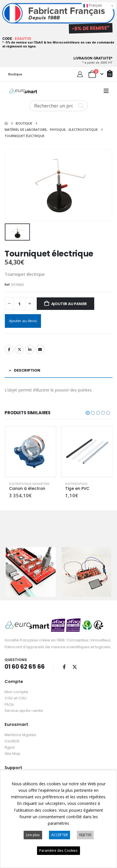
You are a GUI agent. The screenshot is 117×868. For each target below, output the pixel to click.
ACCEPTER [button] (59, 835)
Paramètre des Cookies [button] (58, 851)
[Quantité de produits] (19, 303)
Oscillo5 (12, 739)
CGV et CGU (16, 696)
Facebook (9, 349)
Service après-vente (24, 708)
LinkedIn (30, 349)
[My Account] (80, 74)
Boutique (15, 74)
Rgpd (10, 745)
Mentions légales (20, 733)
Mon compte (16, 690)
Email (40, 349)
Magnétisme (41, 483)
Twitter (19, 349)
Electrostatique (20, 483)
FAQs (9, 702)
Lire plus (33, 835)
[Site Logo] (23, 91)
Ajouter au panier (69, 303)
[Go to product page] (31, 451)
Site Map (13, 751)
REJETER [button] (85, 835)
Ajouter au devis (23, 320)
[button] (106, 91)
